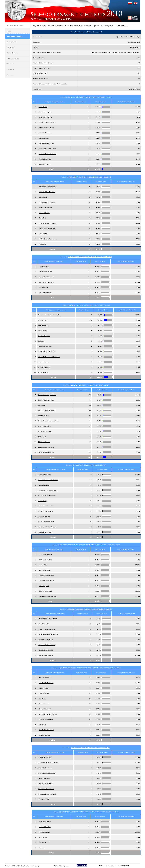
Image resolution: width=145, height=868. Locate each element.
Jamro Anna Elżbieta (45, 560)
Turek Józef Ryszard (45, 293)
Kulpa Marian (43, 234)
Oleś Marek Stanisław (45, 346)
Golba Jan (41, 341)
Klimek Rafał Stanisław (46, 683)
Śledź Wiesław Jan (44, 442)
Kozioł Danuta (43, 287)
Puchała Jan (42, 698)
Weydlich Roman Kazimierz (47, 154)
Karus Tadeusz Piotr (45, 475)
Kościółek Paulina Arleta (46, 506)
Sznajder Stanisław (45, 827)
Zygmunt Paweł (43, 372)
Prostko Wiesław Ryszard (46, 783)
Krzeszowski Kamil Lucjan (47, 596)
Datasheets (10, 64)
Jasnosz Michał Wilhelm (46, 128)
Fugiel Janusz (42, 331)
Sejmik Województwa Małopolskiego (83, 26)
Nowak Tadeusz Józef (45, 757)
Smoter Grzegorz (44, 485)
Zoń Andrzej (42, 244)
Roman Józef (42, 501)
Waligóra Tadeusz (44, 735)
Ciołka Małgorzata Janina (46, 522)
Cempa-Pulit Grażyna (45, 117)
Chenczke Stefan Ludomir (47, 495)
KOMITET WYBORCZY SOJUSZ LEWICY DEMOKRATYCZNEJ (90, 97)
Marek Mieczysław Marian (47, 351)
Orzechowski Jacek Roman (47, 645)
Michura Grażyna (44, 693)
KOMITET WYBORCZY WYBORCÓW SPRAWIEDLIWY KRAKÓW (90, 609)
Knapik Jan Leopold (45, 112)
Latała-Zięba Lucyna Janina (47, 149)
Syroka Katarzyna (44, 832)
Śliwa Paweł (42, 405)
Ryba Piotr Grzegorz (45, 426)
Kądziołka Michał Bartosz (47, 192)
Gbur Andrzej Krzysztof (46, 730)
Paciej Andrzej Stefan (45, 554)
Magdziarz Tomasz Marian (47, 122)
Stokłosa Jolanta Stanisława (47, 239)
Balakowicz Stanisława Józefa (48, 490)
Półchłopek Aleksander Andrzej (48, 480)
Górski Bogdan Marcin (46, 511)
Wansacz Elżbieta (44, 213)
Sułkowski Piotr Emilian (46, 581)
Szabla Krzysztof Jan (45, 272)
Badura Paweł (43, 107)
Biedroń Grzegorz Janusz (46, 400)
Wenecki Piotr (43, 565)
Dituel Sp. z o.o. (64, 866)
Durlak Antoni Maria (45, 431)
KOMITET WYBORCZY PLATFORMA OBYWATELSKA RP (90, 305)
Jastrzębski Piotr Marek (46, 639)
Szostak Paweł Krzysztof (46, 277)
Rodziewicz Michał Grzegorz (48, 527)
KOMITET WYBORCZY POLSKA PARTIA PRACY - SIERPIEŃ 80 (90, 257)
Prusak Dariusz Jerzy (45, 778)
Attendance (10, 69)
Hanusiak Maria (43, 624)
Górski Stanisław (44, 138)
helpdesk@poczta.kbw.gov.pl (30, 866)
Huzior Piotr (42, 218)
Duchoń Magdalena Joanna (47, 629)
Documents (10, 75)
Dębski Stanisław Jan (45, 677)
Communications (12, 53)
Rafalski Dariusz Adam (46, 719)
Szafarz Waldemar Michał (47, 228)
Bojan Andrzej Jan (44, 570)
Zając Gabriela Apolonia (46, 447)
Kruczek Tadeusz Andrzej (47, 202)
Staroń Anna (42, 437)
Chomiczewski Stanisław (46, 789)
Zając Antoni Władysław (46, 575)
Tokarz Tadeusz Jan (45, 159)
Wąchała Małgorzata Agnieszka (48, 763)
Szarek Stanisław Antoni (46, 452)
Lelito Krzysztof (44, 586)
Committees (10, 47)
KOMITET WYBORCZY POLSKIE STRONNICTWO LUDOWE (90, 177)
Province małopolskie (58, 26)
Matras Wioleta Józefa (45, 532)
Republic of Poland (40, 26)
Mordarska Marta (44, 416)
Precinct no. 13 (122, 26)
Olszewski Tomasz (44, 164)
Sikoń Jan (42, 848)
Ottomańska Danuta (45, 822)
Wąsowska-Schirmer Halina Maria (49, 357)
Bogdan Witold (43, 688)
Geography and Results (14, 36)
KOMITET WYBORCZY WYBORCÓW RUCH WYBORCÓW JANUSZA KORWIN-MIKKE (90, 545)
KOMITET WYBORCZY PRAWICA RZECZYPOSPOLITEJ (90, 748)
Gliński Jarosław (44, 704)
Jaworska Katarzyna (45, 133)
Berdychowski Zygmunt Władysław (49, 315)
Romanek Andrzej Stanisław (47, 395)
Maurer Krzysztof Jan (45, 207)
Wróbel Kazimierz (44, 516)
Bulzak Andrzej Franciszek (47, 410)
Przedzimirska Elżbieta (46, 650)
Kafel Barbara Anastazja (46, 282)
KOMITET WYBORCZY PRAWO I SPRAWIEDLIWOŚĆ (90, 385)
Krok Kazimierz (44, 266)
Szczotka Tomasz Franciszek (48, 223)
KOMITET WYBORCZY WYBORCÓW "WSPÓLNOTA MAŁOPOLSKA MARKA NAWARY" (90, 668)
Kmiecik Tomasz (43, 362)
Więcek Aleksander (44, 367)
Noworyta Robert (44, 842)
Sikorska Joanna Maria (46, 655)
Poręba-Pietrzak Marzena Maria (48, 421)
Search (9, 31)
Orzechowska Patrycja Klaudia (48, 634)
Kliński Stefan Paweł (45, 768)
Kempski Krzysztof (45, 709)
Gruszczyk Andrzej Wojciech (48, 714)
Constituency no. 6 (106, 26)
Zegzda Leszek (43, 320)
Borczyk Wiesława (44, 336)
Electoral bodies (12, 42)
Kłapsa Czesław (44, 197)
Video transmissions (13, 58)
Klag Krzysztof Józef (45, 591)
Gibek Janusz (43, 837)
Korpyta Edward (44, 799)
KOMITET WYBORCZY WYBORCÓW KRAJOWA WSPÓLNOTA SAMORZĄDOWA (90, 812)
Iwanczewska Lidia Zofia (46, 143)
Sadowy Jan (42, 725)
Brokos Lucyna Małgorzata (47, 773)
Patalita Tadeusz (43, 325)
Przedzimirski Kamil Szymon (48, 619)
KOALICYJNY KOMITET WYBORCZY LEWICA (90, 465)
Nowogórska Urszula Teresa (47, 187)
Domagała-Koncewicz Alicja (47, 794)
